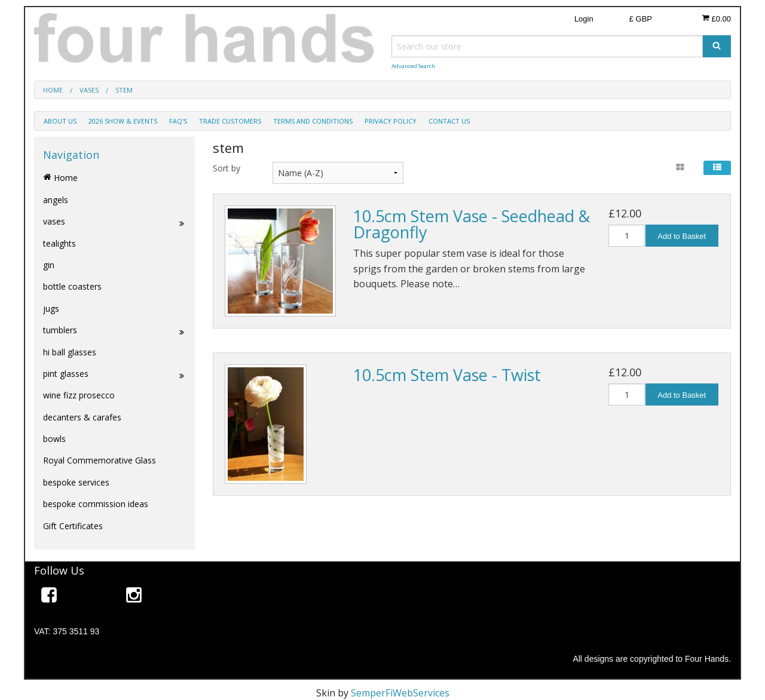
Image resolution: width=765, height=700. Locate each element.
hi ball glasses (70, 352)
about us (60, 121)
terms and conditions (313, 121)
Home (60, 178)
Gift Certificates (73, 526)
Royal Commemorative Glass (100, 460)
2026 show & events (123, 121)
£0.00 (716, 19)
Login (584, 19)
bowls (54, 439)
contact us (449, 121)
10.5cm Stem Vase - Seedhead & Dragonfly (472, 224)
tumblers (114, 330)
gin (49, 265)
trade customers (230, 121)
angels (56, 200)
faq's (178, 121)
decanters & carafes (82, 417)
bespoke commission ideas (96, 504)
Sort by (227, 168)
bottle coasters (72, 286)
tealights (59, 243)
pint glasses (114, 374)
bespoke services (76, 482)
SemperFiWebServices (400, 693)
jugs (51, 308)
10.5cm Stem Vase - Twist (447, 375)
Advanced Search (413, 66)
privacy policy (391, 121)
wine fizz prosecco (79, 395)
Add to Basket (682, 236)
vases (114, 222)
